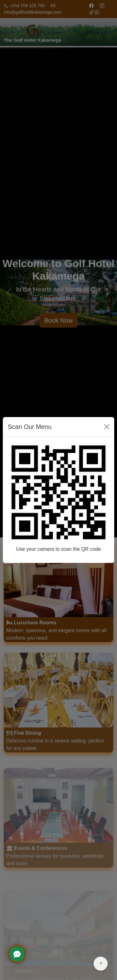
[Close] (107, 427)
